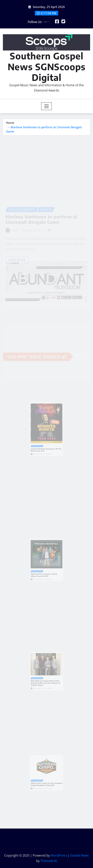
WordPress (59, 855)
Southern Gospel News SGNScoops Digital (47, 66)
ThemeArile (49, 861)
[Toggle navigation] (46, 106)
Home (10, 123)
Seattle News (79, 855)
